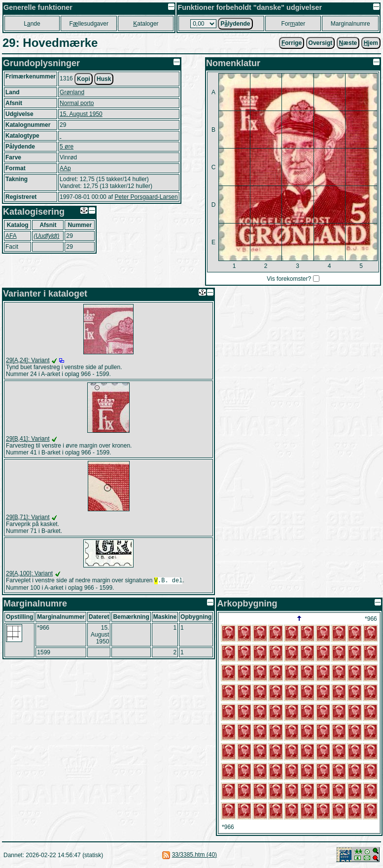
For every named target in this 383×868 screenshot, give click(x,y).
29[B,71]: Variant (28, 517)
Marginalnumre (350, 24)
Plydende (235, 24)
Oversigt (321, 43)
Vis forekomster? (289, 279)
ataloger (146, 24)
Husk (104, 79)
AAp (65, 168)
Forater (294, 24)
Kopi (84, 79)
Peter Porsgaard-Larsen (146, 197)
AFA (11, 236)
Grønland (72, 92)
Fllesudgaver (89, 24)
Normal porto (77, 103)
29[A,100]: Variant (29, 573)
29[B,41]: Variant (28, 439)
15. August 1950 (81, 114)
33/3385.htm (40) (194, 856)
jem (371, 43)
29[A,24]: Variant (28, 360)
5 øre (67, 147)
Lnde (32, 24)
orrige (292, 43)
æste (348, 43)
